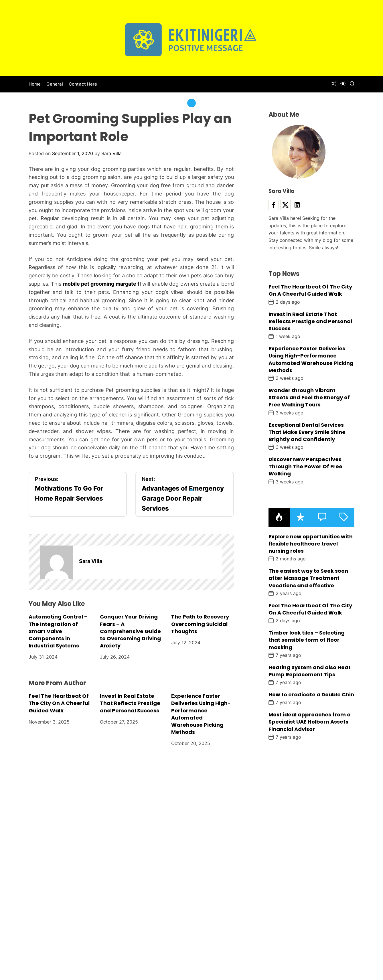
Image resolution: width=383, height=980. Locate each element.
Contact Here (83, 84)
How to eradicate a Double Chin (311, 695)
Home (35, 84)
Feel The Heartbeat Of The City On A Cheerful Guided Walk (59, 703)
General (55, 84)
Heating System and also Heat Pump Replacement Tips (310, 671)
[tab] (279, 517)
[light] (343, 84)
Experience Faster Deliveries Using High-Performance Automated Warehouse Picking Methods (201, 714)
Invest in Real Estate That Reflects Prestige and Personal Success (130, 703)
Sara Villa (111, 153)
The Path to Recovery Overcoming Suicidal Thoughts (200, 624)
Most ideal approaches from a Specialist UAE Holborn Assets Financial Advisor (310, 722)
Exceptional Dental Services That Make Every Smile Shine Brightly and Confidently (307, 432)
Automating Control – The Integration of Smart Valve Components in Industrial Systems (58, 631)
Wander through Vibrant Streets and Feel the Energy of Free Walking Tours (309, 397)
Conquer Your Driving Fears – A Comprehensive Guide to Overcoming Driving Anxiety (130, 631)
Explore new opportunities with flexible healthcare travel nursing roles (311, 544)
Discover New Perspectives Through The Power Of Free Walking (305, 466)
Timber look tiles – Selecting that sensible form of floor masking (307, 640)
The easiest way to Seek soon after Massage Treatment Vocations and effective (308, 578)
